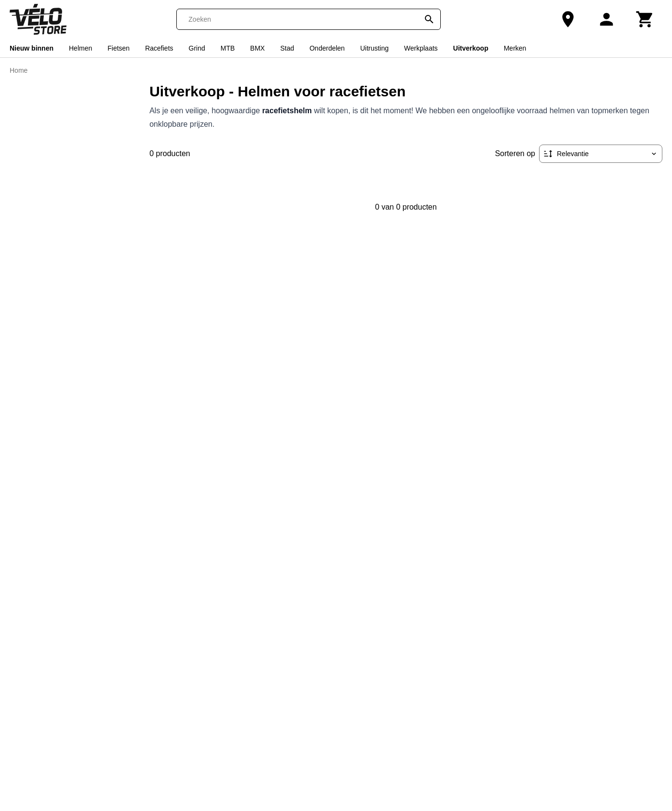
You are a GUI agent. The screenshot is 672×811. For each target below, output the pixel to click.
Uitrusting (375, 48)
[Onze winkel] (568, 19)
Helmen (80, 48)
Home (19, 70)
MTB (228, 48)
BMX (257, 48)
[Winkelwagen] (645, 19)
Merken (515, 48)
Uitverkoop (471, 48)
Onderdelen (327, 48)
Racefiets (159, 48)
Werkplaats (421, 48)
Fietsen (119, 48)
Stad (287, 48)
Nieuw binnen (32, 48)
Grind (197, 48)
